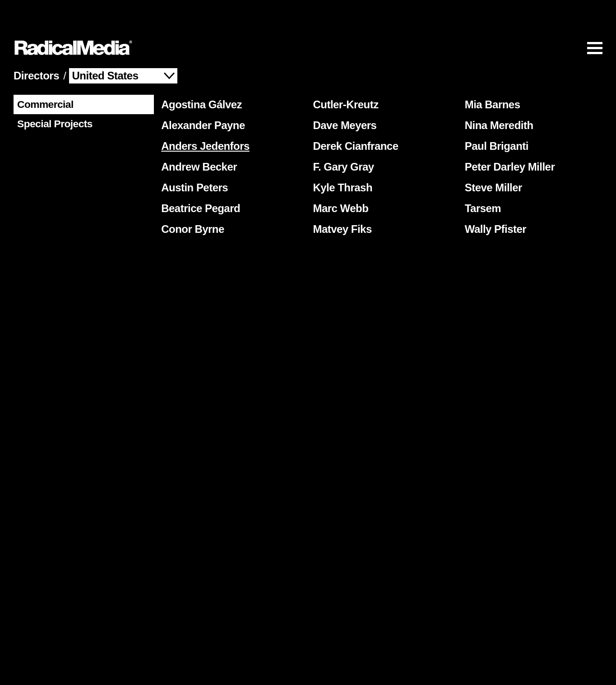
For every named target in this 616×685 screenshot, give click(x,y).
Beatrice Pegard (199, 182)
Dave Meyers (343, 99)
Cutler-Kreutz (344, 78)
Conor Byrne (191, 203)
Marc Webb (339, 182)
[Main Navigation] (308, 21)
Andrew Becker (197, 141)
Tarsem (481, 182)
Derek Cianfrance (354, 120)
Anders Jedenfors (204, 120)
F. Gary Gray (342, 141)
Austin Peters (193, 161)
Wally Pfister (494, 203)
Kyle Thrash (341, 161)
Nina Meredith (497, 99)
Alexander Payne (201, 99)
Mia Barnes (491, 78)
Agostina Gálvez (200, 78)
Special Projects (53, 95)
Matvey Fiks (341, 203)
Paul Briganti (495, 120)
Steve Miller (492, 161)
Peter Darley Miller (508, 141)
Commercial (44, 75)
